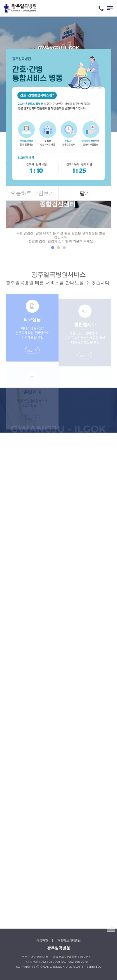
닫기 (85, 193)
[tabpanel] (58, 209)
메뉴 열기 (110, 8)
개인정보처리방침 (69, 940)
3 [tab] (64, 249)
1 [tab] (53, 249)
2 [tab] (58, 249)
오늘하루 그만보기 (32, 193)
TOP (111, 928)
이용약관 (42, 940)
